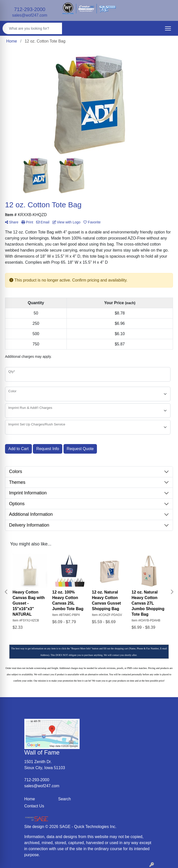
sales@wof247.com (30, 15)
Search (65, 799)
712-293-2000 (30, 9)
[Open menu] (168, 28)
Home (30, 799)
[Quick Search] (32, 28)
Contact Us (34, 806)
